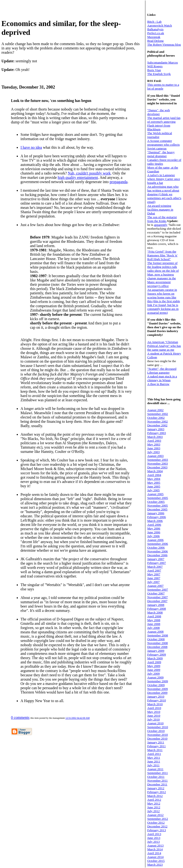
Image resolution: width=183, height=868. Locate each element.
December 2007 (157, 601)
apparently (161, 225)
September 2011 (158, 773)
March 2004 (155, 471)
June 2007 (154, 578)
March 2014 (155, 849)
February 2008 (157, 609)
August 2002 (155, 410)
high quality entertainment (78, 177)
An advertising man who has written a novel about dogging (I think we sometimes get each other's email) (164, 194)
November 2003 (158, 463)
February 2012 (157, 792)
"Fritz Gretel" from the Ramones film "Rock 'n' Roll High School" (162, 255)
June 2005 (154, 486)
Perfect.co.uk (156, 33)
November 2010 (158, 735)
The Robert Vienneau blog (164, 45)
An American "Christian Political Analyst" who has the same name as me (164, 346)
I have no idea (31, 147)
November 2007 (158, 597)
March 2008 (155, 612)
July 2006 (153, 536)
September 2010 (158, 727)
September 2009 (158, 681)
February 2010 (157, 700)
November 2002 (158, 421)
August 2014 (155, 857)
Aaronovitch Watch (160, 25)
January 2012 (156, 788)
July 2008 (153, 628)
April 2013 (154, 834)
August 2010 (155, 723)
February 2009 (157, 654)
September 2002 (158, 414)
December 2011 (157, 784)
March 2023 (155, 865)
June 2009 (154, 670)
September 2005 (158, 498)
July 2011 (153, 765)
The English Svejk (159, 74)
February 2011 (157, 746)
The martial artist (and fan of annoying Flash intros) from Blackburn (164, 124)
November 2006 (158, 551)
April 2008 (154, 616)
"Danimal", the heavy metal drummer (161, 154)
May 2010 (154, 712)
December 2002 (157, 425)
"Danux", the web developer (159, 112)
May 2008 (154, 620)
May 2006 (154, 528)
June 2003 (154, 448)
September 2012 (158, 819)
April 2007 (154, 570)
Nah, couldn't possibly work (89, 173)
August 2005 (155, 494)
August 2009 (155, 677)
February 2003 (157, 433)
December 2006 (157, 555)
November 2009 (158, 689)
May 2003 (154, 444)
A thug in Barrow (158, 384)
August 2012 (155, 815)
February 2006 (157, 517)
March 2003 (155, 437)
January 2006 (156, 513)
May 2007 (154, 574)
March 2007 (155, 567)
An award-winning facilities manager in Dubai (160, 209)
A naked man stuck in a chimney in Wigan (162, 378)
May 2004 (154, 479)
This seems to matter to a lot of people (163, 87)
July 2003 (153, 452)
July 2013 (153, 842)
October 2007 (156, 593)
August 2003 (155, 456)
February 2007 (157, 563)
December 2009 (157, 693)
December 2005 (157, 509)
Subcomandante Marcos (163, 62)
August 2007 (155, 586)
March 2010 (155, 704)
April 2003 (154, 441)
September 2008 (158, 635)
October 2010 (156, 731)
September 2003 (158, 460)
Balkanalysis (155, 29)
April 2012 (154, 800)
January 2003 (156, 429)
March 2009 (155, 658)
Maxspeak (154, 37)
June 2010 (154, 716)
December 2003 (157, 467)
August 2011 (155, 769)
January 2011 (156, 742)
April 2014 (154, 853)
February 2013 (157, 830)
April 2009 (154, 662)
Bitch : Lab (154, 22)
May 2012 (154, 803)
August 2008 (155, 632)
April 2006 (154, 525)
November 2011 (158, 781)
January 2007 (156, 559)
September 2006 (158, 544)
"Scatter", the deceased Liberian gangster (162, 371)
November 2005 (158, 505)
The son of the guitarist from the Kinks (162, 219)
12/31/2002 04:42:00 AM (77, 718)
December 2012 (157, 826)
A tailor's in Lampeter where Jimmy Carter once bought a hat (164, 179)
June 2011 (154, 761)
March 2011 (155, 750)
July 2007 (153, 582)
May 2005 (154, 483)
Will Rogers (155, 66)
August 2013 (155, 845)
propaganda (119, 182)
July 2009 (153, 674)
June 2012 (154, 807)
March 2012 (155, 796)
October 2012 (156, 823)
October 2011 (156, 777)
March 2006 (155, 521)
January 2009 (156, 651)
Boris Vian (154, 70)
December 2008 (157, 647)
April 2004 (154, 475)
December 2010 (157, 738)
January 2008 (156, 605)
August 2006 (155, 540)
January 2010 (156, 696)
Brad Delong (155, 41)
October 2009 (156, 685)
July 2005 (153, 490)
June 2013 (154, 838)
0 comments (20, 717)
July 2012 (153, 811)
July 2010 (153, 719)
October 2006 (156, 548)
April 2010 (154, 708)
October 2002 (156, 418)
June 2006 (154, 532)
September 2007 (158, 590)
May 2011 (154, 758)
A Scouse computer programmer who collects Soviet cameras (163, 145)
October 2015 (156, 861)
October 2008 (156, 639)
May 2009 (154, 666)
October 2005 (156, 502)
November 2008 (158, 643)
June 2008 (154, 624)
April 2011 (154, 754)
